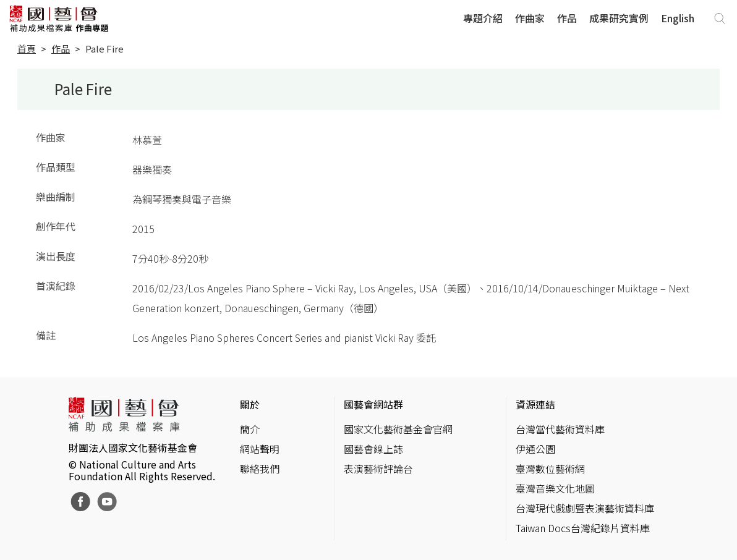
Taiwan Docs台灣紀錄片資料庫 (583, 528)
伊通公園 (535, 449)
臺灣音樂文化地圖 (555, 488)
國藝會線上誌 (373, 449)
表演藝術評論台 (378, 469)
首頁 (27, 49)
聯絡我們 (260, 469)
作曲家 (530, 18)
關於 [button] (250, 404)
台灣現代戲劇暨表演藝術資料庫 (585, 508)
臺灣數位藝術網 (550, 469)
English (678, 18)
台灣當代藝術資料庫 (560, 429)
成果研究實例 (619, 18)
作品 (567, 18)
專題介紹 (483, 18)
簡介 (250, 429)
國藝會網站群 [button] (373, 404)
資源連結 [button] (535, 404)
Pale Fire (104, 49)
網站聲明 (260, 449)
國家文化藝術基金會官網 (398, 429)
